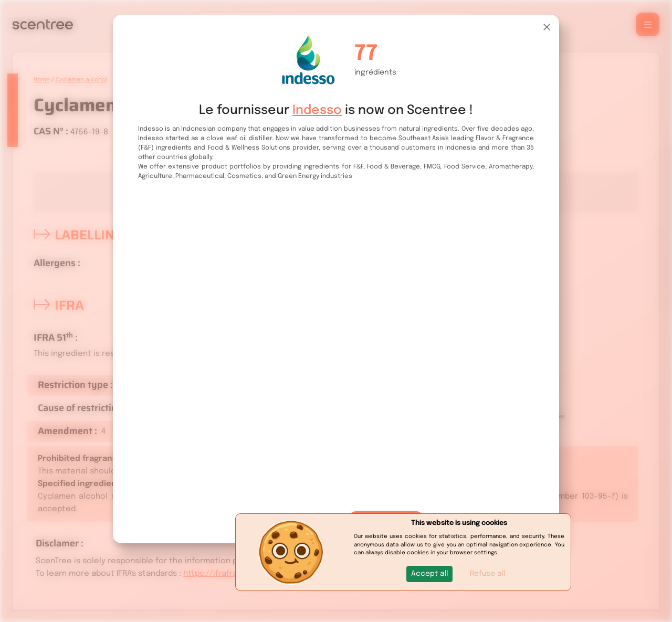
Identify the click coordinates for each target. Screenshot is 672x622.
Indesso (317, 110)
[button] (429, 574)
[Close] (547, 27)
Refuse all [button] (487, 574)
